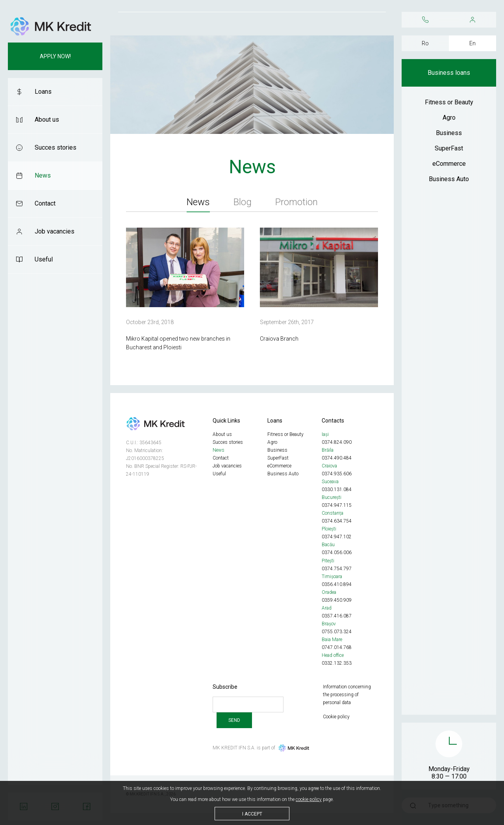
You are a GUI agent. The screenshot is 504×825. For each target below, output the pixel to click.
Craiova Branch (279, 339)
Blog (243, 202)
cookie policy (309, 799)
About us (47, 120)
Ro (425, 43)
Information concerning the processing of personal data (347, 695)
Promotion (296, 202)
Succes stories (56, 147)
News (43, 175)
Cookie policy (336, 717)
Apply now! (55, 56)
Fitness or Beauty (449, 102)
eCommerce (449, 164)
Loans (43, 92)
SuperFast (449, 148)
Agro (449, 118)
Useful (44, 259)
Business (449, 133)
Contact (45, 203)
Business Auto (449, 179)
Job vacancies (55, 231)
